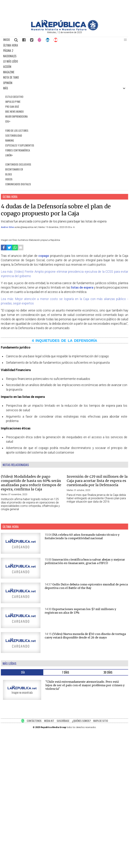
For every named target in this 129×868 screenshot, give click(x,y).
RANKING (10, 140)
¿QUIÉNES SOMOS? (81, 721)
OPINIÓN (8, 83)
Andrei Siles (8, 227)
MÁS (6, 88)
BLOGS (9, 174)
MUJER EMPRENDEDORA (16, 116)
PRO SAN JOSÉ (12, 107)
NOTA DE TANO (11, 77)
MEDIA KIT (49, 721)
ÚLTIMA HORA (11, 45)
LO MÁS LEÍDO (11, 61)
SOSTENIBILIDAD (14, 135)
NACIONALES (10, 56)
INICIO (7, 40)
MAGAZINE (9, 72)
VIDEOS (9, 179)
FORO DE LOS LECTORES (17, 131)
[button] (125, 40)
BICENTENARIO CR (14, 169)
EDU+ (8, 121)
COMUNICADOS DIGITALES (18, 184)
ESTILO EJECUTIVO (14, 97)
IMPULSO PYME (13, 102)
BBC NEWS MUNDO (14, 111)
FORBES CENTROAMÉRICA (18, 150)
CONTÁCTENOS (34, 721)
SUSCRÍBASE (63, 721)
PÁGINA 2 (8, 51)
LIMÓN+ (9, 155)
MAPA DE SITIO (101, 721)
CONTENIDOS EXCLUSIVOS (18, 164)
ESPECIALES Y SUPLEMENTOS (20, 145)
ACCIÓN (7, 67)
